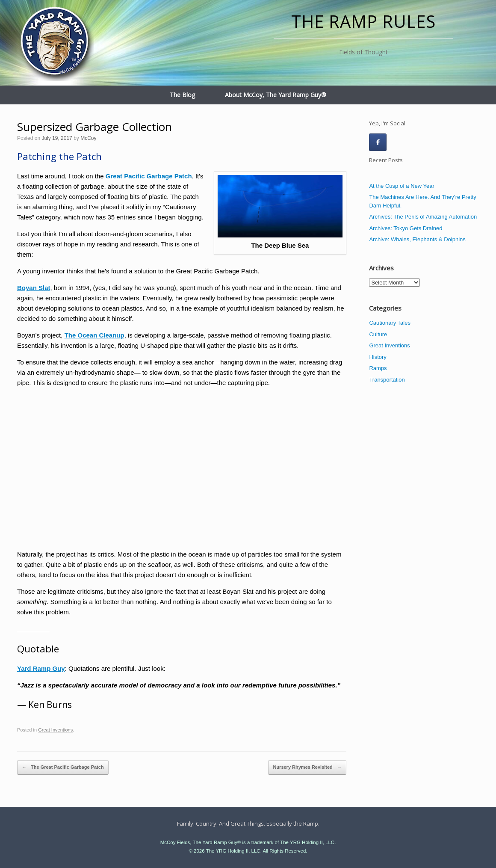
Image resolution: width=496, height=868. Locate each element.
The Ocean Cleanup (94, 335)
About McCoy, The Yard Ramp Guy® (276, 95)
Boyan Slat (34, 288)
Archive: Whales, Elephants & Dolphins (417, 239)
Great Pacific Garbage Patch (149, 176)
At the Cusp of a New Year (402, 186)
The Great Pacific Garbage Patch (63, 767)
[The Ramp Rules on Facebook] (378, 142)
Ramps (378, 368)
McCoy (88, 138)
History (378, 357)
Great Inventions (55, 730)
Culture (378, 334)
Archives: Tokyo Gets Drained (406, 228)
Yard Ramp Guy (41, 668)
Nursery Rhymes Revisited (307, 767)
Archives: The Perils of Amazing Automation (423, 217)
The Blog (182, 95)
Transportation (387, 380)
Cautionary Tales (390, 323)
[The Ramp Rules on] (397, 142)
